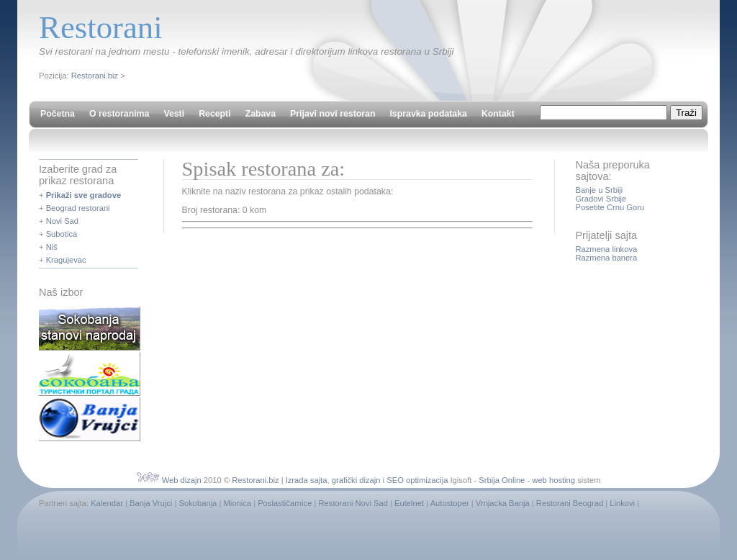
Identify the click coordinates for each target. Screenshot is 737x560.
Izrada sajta (307, 480)
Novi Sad (62, 221)
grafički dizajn (356, 480)
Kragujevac (66, 260)
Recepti (214, 114)
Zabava (261, 114)
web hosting (553, 480)
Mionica (237, 503)
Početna (58, 114)
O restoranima (119, 114)
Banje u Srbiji (599, 190)
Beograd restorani (78, 208)
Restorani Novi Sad (353, 503)
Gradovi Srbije (601, 199)
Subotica (62, 234)
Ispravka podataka (428, 114)
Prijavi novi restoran (333, 114)
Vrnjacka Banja (503, 503)
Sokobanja (198, 503)
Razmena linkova (606, 249)
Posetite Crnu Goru (610, 207)
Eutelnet (409, 503)
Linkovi (622, 503)
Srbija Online (502, 480)
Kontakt (498, 114)
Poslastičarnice (285, 503)
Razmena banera (606, 258)
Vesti (174, 114)
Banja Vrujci (151, 503)
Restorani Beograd (570, 503)
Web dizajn (182, 480)
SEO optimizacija (417, 480)
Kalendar (107, 503)
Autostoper (450, 503)
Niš (52, 247)
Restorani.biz (95, 76)
